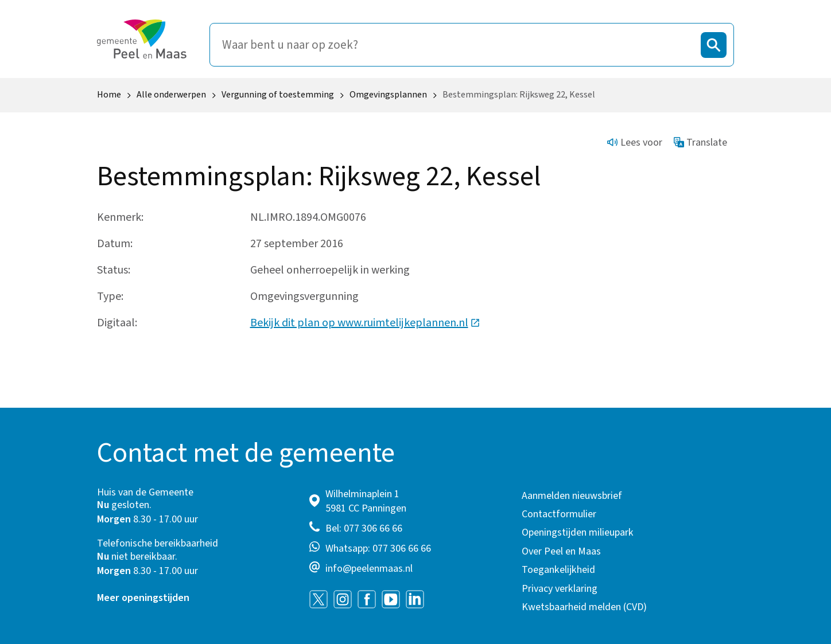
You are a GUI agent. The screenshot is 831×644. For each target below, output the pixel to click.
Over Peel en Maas (561, 551)
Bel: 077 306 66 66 (364, 528)
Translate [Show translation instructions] (701, 143)
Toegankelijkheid (558, 570)
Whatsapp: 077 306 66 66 (378, 549)
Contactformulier (559, 514)
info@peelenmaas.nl (369, 569)
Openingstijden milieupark (578, 532)
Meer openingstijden (143, 598)
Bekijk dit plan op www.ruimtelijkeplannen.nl (365, 323)
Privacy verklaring (560, 589)
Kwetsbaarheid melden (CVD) (584, 607)
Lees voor (635, 143)
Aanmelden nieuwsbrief (572, 496)
